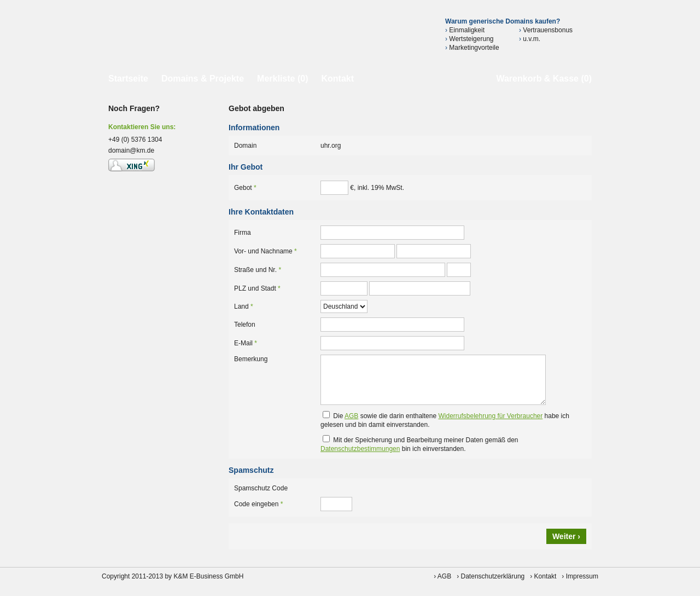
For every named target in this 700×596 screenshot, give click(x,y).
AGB (351, 416)
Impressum (582, 576)
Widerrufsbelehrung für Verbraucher (490, 416)
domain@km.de (131, 151)
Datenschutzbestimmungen (360, 449)
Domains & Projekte (203, 79)
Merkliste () (282, 79)
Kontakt (337, 79)
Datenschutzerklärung (493, 576)
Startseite (128, 79)
